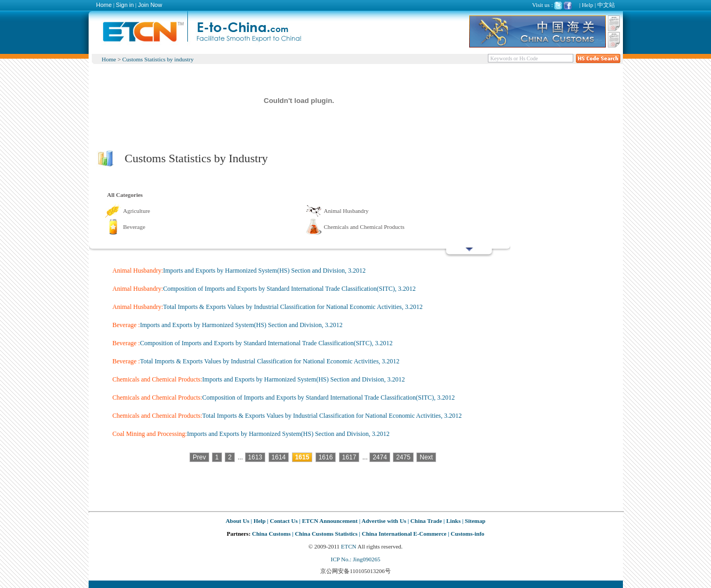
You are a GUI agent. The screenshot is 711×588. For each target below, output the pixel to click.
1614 (279, 457)
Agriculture (137, 211)
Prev (199, 457)
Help (587, 5)
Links (453, 521)
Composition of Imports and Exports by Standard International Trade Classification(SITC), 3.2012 (290, 289)
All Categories (125, 195)
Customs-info (467, 534)
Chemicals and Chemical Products (364, 227)
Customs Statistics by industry (158, 59)
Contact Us (283, 521)
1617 (349, 457)
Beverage (135, 227)
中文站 (606, 5)
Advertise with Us (384, 521)
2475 (403, 457)
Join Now (150, 5)
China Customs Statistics (326, 534)
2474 (380, 457)
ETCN (349, 546)
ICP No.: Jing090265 (356, 559)
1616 (326, 457)
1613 (255, 457)
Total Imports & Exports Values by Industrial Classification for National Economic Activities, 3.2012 (293, 307)
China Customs (271, 534)
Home (104, 5)
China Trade (426, 521)
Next (426, 457)
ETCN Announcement (330, 521)
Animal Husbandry (346, 211)
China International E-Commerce (404, 534)
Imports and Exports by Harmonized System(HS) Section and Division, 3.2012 (265, 271)
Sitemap (475, 521)
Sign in (125, 5)
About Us (238, 521)
